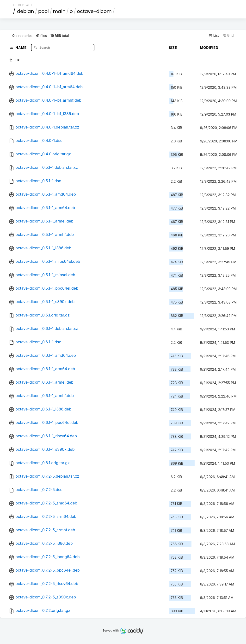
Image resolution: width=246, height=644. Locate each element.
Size (173, 48)
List (214, 35)
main (59, 11)
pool (43, 11)
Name (22, 47)
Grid (228, 35)
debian (26, 11)
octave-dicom (94, 11)
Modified (209, 48)
